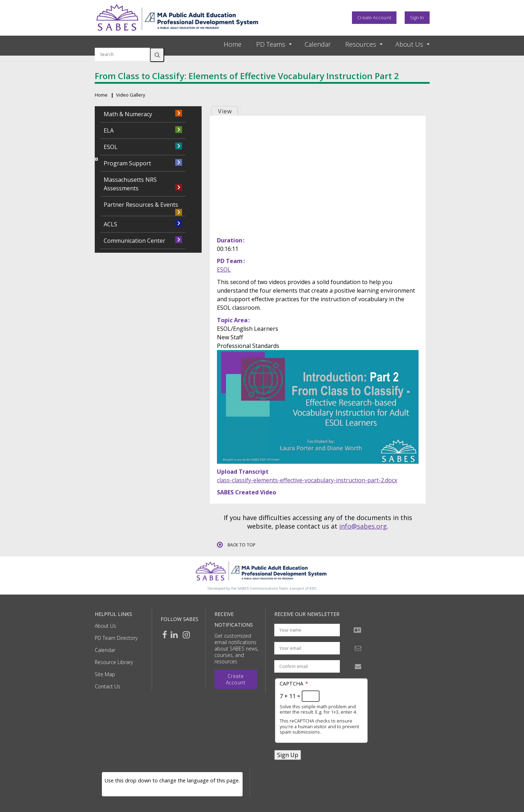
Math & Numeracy (128, 114)
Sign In (417, 17)
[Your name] (307, 630)
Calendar (318, 44)
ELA (109, 130)
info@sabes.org (363, 526)
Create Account (374, 17)
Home (233, 44)
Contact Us (108, 686)
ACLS (110, 224)
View (225, 111)
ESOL (224, 269)
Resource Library (114, 662)
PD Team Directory (116, 638)
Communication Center (134, 241)
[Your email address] (307, 648)
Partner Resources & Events (141, 205)
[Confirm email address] (307, 666)
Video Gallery (131, 95)
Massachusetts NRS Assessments (130, 184)
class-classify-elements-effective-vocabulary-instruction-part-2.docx (307, 480)
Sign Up (288, 755)
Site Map (105, 674)
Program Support (127, 163)
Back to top (242, 545)
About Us (105, 626)
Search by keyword (122, 43)
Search (157, 55)
